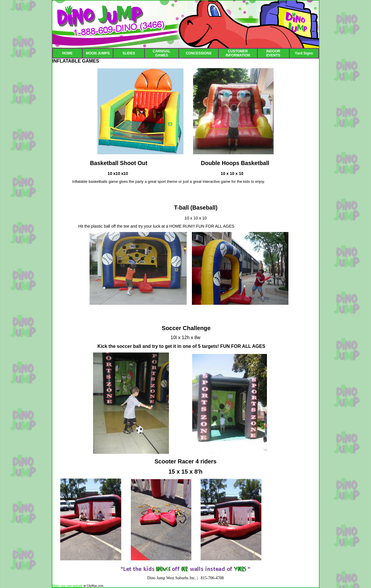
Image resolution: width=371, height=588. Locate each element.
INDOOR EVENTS (273, 53)
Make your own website (68, 586)
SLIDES (129, 53)
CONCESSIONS (199, 53)
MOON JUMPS (98, 53)
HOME (67, 53)
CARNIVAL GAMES (162, 53)
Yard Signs (304, 53)
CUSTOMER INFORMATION (238, 53)
